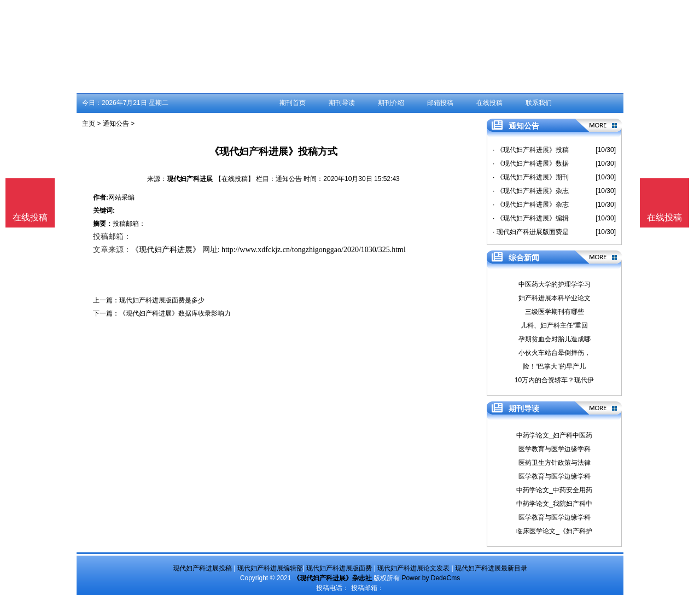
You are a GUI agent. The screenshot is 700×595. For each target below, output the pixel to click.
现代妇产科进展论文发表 (413, 568)
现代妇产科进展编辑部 (270, 568)
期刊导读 (342, 103)
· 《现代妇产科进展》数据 (531, 164)
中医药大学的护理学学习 (555, 284)
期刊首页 (293, 103)
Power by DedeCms (431, 578)
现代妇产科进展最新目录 (491, 568)
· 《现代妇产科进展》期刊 (531, 177)
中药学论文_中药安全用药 (554, 490)
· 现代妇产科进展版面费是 (531, 232)
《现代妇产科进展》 (166, 250)
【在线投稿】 (235, 179)
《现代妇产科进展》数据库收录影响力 (175, 313)
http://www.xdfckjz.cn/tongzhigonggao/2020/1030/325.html (314, 250)
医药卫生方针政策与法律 (555, 463)
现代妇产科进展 (190, 179)
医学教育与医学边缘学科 (555, 449)
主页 (89, 124)
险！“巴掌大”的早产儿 (555, 366)
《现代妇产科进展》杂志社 (332, 578)
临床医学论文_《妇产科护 (554, 531)
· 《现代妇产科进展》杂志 (531, 191)
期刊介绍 (391, 103)
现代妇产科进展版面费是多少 (162, 300)
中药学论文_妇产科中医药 (554, 435)
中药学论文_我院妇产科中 (554, 504)
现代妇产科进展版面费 (339, 568)
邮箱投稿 (440, 103)
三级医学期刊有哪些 (555, 312)
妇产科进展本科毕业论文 (555, 298)
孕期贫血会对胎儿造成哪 (555, 339)
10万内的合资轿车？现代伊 (554, 380)
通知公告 (116, 124)
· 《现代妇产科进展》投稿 (531, 150)
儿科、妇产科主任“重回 (555, 325)
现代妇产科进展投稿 (202, 568)
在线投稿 (489, 103)
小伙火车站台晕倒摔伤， (555, 353)
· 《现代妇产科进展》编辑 (531, 218)
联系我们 (539, 103)
